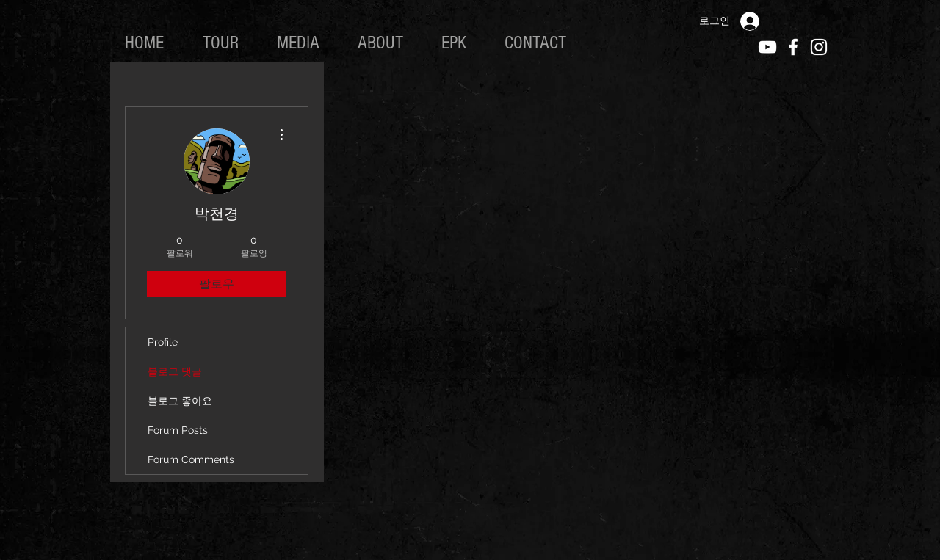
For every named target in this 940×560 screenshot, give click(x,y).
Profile (163, 342)
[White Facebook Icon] (793, 47)
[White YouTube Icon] (767, 47)
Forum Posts (178, 430)
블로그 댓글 (175, 371)
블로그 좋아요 (180, 401)
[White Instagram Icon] (819, 47)
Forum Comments (191, 459)
